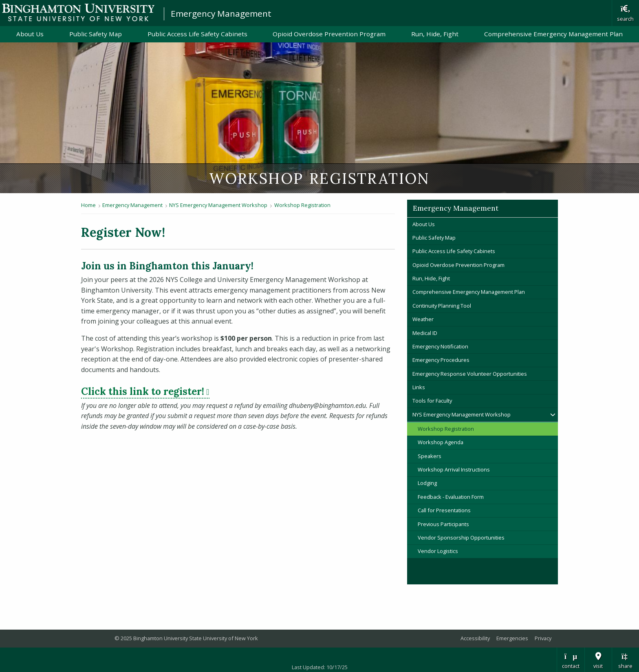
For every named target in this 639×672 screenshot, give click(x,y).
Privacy (543, 638)
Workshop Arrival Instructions (454, 469)
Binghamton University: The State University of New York (78, 12)
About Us (30, 34)
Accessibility (475, 638)
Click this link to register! (145, 391)
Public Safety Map (96, 34)
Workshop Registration (302, 205)
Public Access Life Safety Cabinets (197, 34)
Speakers (430, 456)
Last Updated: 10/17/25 (320, 667)
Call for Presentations (444, 510)
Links (419, 387)
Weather (423, 319)
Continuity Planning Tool (442, 306)
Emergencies (512, 638)
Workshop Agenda (441, 442)
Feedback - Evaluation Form (451, 497)
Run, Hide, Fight (435, 34)
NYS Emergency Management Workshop (218, 205)
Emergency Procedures (441, 360)
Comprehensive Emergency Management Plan (553, 34)
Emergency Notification (440, 346)
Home (88, 205)
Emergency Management (221, 13)
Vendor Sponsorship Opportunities (461, 538)
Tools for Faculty (432, 401)
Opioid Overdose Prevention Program (329, 34)
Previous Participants (443, 524)
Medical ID (425, 333)
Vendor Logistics (438, 551)
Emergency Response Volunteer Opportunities (470, 374)
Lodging (427, 483)
